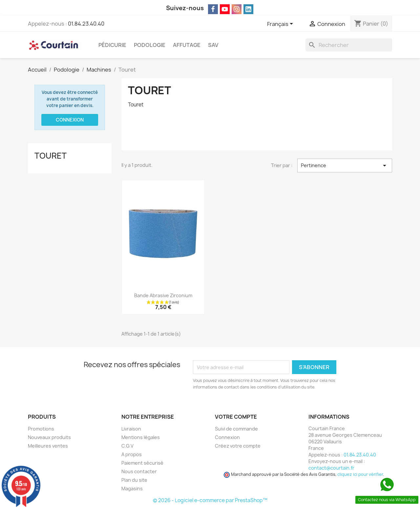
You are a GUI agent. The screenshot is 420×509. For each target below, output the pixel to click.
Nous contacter (139, 471)
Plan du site (134, 480)
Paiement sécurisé (142, 463)
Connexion (70, 120)
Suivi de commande (236, 429)
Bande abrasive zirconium (163, 295)
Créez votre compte (238, 446)
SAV (213, 45)
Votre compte (236, 417)
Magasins (132, 488)
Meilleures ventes (48, 446)
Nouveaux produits (49, 437)
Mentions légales (141, 437)
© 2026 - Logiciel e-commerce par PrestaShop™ (210, 500)
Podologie (150, 45)
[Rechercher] (349, 45)
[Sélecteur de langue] (281, 24)
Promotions (41, 429)
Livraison (131, 429)
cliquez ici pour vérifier (360, 474)
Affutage (187, 45)
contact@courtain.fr (331, 468)
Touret (51, 156)
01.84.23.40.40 (86, 24)
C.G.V (127, 446)
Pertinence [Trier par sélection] (345, 166)
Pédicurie (112, 45)
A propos (132, 454)
